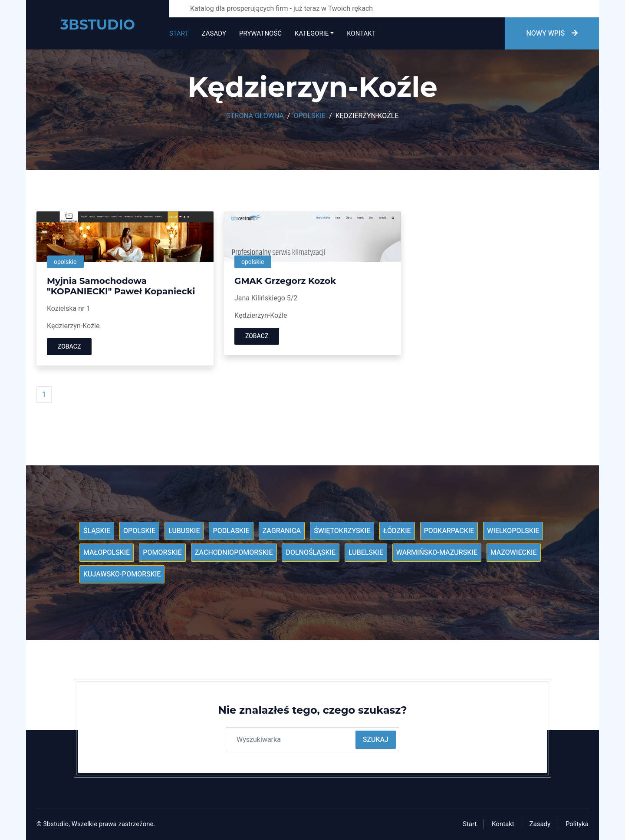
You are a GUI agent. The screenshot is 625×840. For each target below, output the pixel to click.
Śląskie (97, 531)
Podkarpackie (449, 531)
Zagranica (282, 531)
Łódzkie (397, 531)
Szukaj (376, 740)
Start (179, 33)
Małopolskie (107, 553)
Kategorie (312, 33)
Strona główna (255, 116)
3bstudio (56, 824)
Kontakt (361, 33)
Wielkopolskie (513, 531)
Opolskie (309, 116)
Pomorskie (162, 553)
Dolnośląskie (311, 553)
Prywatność (260, 33)
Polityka (577, 824)
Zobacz (69, 347)
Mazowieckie (514, 553)
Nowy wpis (552, 33)
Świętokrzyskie (342, 531)
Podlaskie (231, 531)
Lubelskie (366, 553)
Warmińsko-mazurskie (437, 553)
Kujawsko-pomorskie (122, 574)
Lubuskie (184, 531)
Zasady (214, 33)
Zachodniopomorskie (234, 553)
